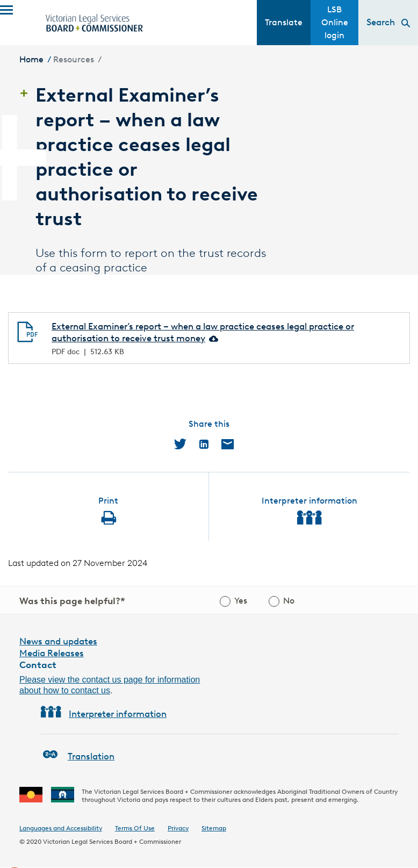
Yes (241, 601)
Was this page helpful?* (72, 601)
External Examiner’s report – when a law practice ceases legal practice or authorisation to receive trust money (203, 332)
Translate (284, 22)
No (289, 601)
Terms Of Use (135, 828)
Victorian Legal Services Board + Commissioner (112, 841)
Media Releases (52, 653)
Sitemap (214, 828)
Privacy (178, 828)
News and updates (58, 641)
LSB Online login (335, 22)
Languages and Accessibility (61, 828)
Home (31, 59)
